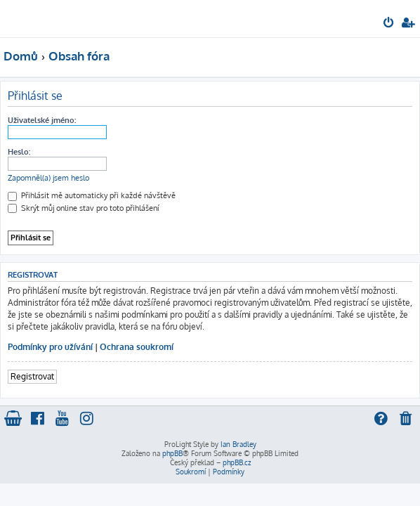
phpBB (172, 453)
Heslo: (19, 152)
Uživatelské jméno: (42, 120)
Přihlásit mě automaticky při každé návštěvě (92, 195)
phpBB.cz (237, 462)
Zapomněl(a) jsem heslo (48, 178)
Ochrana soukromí (137, 347)
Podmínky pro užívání (50, 347)
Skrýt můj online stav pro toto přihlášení (83, 208)
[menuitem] (389, 24)
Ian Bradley (238, 444)
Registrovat (32, 376)
